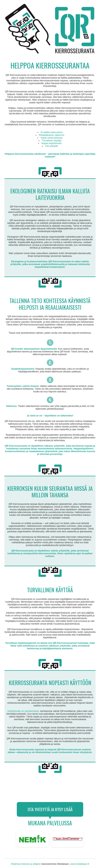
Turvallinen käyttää (52, 141)
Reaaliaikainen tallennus (51, 135)
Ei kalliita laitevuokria (51, 132)
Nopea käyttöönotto (52, 143)
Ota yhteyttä (51, 146)
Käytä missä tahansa (51, 138)
